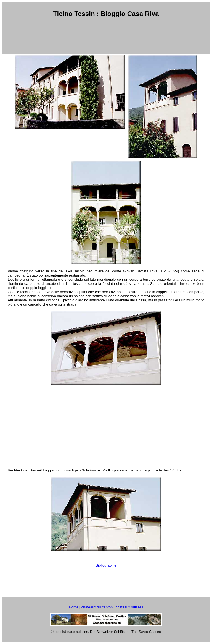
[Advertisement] (107, 36)
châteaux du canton (97, 607)
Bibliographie (106, 565)
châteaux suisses (129, 607)
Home (74, 607)
